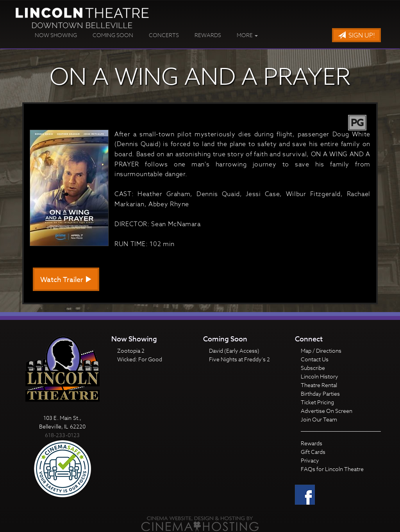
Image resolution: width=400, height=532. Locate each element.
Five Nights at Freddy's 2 (239, 359)
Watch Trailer (66, 280)
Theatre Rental (319, 385)
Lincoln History (320, 376)
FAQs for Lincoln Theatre (332, 469)
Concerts (164, 35)
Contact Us (315, 359)
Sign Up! (356, 36)
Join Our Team (319, 419)
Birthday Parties (320, 394)
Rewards (208, 35)
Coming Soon (113, 35)
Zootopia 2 (131, 351)
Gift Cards (313, 452)
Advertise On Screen (327, 411)
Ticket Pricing (317, 402)
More (247, 35)
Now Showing (56, 35)
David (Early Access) (234, 351)
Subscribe (313, 368)
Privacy (310, 460)
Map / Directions (321, 351)
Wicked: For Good (140, 359)
